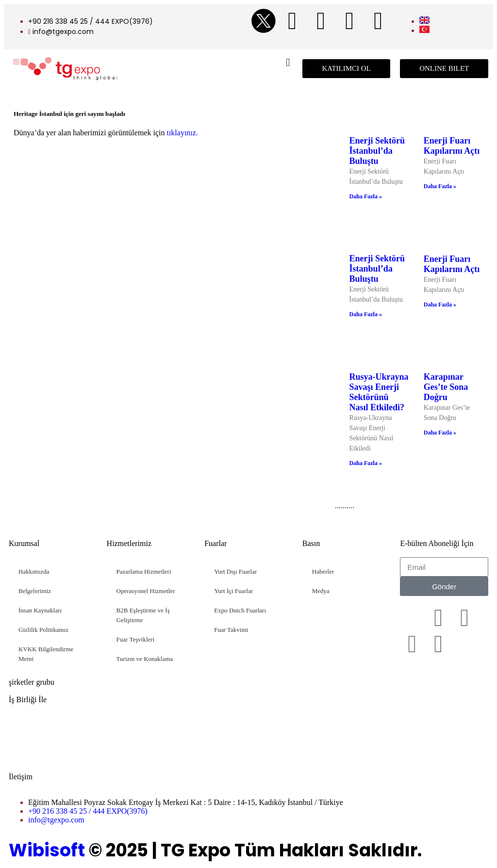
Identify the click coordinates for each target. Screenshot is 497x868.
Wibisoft (47, 850)
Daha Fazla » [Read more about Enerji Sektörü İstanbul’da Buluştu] (366, 196)
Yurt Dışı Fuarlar (235, 571)
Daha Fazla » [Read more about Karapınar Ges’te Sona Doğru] (440, 433)
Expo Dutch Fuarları (240, 610)
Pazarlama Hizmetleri (144, 571)
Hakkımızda (34, 571)
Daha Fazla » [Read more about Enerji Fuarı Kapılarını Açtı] (440, 186)
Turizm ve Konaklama (145, 659)
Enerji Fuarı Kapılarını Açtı (452, 146)
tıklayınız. (181, 133)
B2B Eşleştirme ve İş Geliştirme (143, 615)
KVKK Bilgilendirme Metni (46, 654)
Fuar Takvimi (231, 630)
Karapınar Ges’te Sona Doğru (446, 387)
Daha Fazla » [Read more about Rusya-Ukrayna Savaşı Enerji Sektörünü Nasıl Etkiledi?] (366, 463)
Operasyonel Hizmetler (146, 591)
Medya (321, 591)
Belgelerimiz (35, 591)
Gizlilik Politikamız (43, 630)
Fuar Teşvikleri (136, 639)
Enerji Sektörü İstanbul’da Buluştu (377, 151)
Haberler (323, 571)
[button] (288, 62)
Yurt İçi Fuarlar (233, 591)
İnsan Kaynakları (40, 610)
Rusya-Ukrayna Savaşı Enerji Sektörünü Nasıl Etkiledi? (379, 392)
